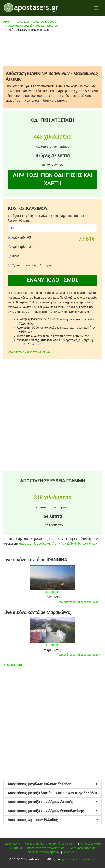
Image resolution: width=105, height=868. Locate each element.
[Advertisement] (52, 50)
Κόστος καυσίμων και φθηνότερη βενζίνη (50, 844)
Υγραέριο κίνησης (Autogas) (32, 265)
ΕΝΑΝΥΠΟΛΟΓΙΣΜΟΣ (52, 280)
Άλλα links (70, 852)
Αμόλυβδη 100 (22, 247)
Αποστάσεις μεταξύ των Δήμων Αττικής (53, 802)
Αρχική (8, 22)
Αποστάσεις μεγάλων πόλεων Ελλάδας (53, 784)
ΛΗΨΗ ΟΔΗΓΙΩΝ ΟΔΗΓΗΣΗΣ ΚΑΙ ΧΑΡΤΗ (52, 179)
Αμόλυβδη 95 (21, 237)
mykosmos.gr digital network (78, 859)
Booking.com (13, 665)
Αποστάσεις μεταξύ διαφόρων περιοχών (33, 26)
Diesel (16, 256)
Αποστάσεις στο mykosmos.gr (45, 848)
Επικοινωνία (12, 844)
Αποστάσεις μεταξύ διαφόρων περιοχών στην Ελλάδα (53, 793)
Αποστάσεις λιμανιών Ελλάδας (53, 820)
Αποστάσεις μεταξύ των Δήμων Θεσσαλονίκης (53, 811)
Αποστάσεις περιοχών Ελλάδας (36, 22)
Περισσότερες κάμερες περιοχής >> (80, 602)
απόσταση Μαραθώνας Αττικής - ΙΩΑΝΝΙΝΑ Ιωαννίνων (58, 543)
